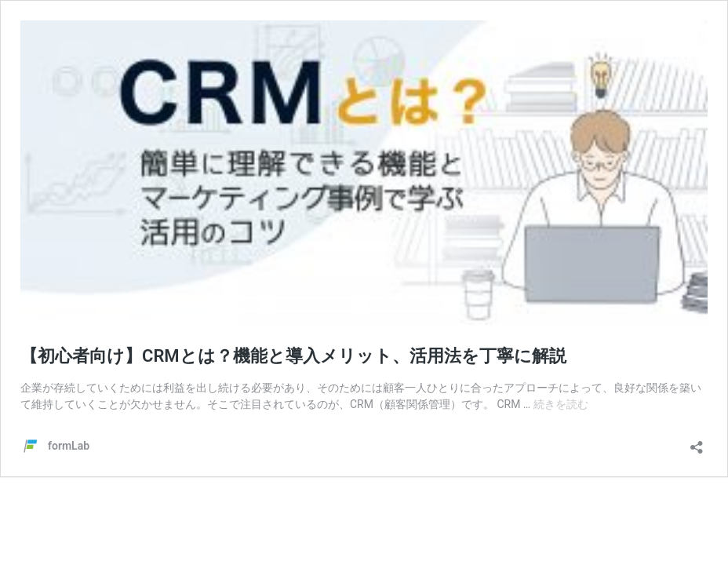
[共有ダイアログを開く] (697, 442)
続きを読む (561, 404)
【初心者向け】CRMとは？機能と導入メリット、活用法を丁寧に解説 (293, 356)
